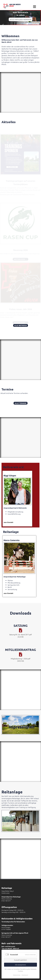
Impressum (25, 975)
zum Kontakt (8, 522)
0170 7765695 (6, 929)
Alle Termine (21, 403)
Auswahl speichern (20, 960)
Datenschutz (17, 975)
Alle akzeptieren (20, 965)
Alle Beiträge (21, 325)
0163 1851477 (6, 901)
